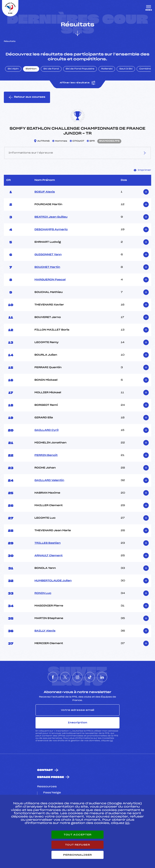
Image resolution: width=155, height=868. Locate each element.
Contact (45, 770)
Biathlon (31, 69)
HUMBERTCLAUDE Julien (53, 581)
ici (112, 741)
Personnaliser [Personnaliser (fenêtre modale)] (77, 855)
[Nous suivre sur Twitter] (65, 677)
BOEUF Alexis (45, 192)
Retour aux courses (27, 97)
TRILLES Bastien (48, 543)
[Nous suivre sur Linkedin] (102, 677)
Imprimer (142, 170)
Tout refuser (77, 845)
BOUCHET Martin (47, 267)
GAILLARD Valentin (49, 480)
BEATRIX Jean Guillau (51, 217)
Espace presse (51, 777)
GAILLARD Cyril (47, 430)
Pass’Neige (52, 793)
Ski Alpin (13, 69)
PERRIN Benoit (46, 455)
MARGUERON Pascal (50, 280)
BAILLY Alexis (45, 631)
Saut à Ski (126, 69)
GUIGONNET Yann (48, 255)
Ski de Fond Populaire (80, 69)
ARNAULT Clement (49, 556)
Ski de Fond (51, 69)
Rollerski (107, 69)
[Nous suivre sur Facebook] (53, 677)
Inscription (77, 723)
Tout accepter (77, 835)
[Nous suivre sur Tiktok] (90, 677)
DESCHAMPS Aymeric (51, 230)
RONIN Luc (43, 593)
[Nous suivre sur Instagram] (77, 677)
